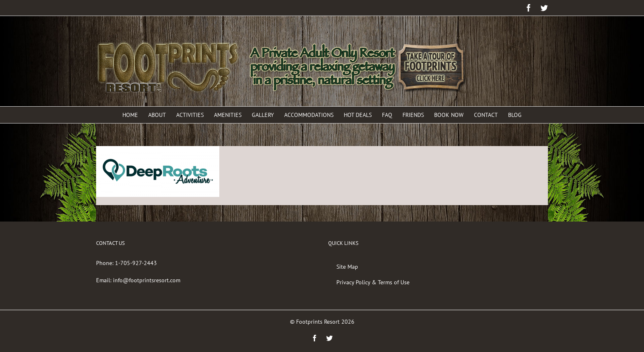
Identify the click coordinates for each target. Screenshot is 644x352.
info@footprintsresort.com (147, 280)
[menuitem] (135, 115)
